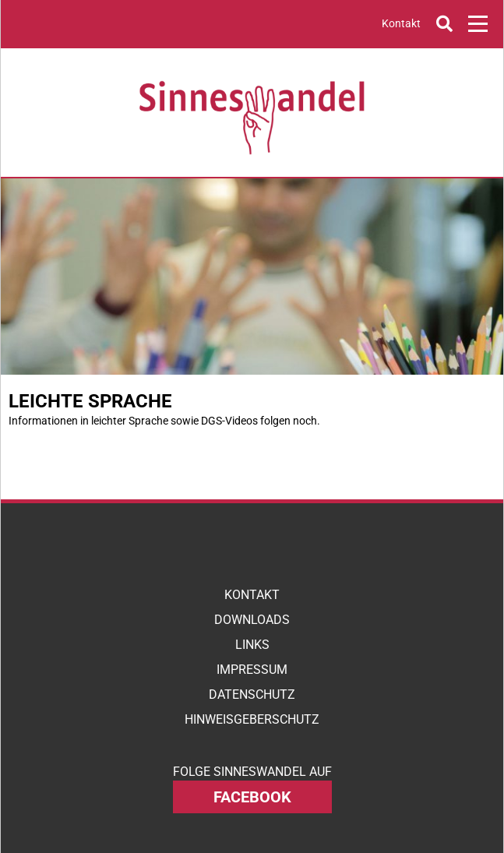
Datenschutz (252, 694)
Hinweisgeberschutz (252, 719)
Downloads (252, 620)
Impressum (252, 670)
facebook (252, 797)
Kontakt (401, 23)
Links (252, 645)
